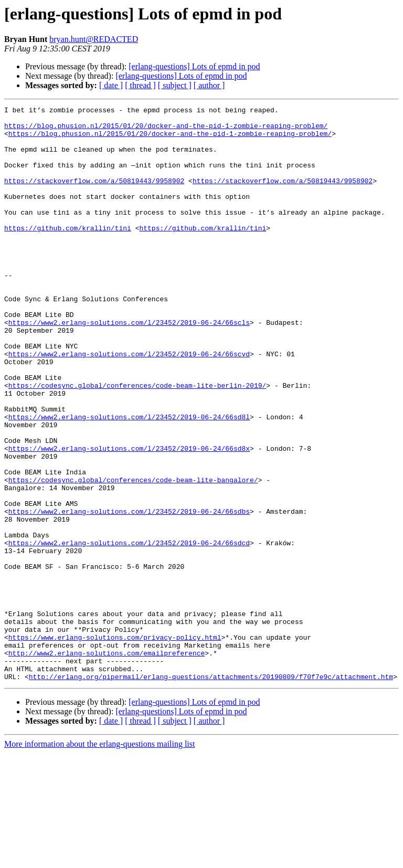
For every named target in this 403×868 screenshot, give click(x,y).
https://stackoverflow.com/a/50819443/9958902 (94, 196)
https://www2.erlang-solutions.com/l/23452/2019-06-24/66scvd (129, 404)
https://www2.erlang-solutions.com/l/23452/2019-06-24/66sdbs (129, 593)
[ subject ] (175, 85)
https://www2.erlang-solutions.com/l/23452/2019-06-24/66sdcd (129, 631)
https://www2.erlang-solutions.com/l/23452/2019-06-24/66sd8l (129, 480)
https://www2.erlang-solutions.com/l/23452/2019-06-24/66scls (129, 366)
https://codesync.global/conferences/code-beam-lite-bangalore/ (133, 555)
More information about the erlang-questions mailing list (99, 859)
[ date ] (111, 85)
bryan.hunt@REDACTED (94, 39)
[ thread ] (140, 85)
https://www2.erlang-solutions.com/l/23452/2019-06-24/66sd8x (129, 517)
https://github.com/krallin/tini (68, 253)
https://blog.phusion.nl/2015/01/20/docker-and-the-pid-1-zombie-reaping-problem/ (166, 130)
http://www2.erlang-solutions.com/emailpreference (107, 763)
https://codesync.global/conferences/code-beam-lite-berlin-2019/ (137, 442)
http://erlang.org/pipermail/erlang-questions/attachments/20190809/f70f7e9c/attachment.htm (211, 791)
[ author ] (209, 85)
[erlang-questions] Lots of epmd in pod (194, 66)
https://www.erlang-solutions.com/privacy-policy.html (115, 744)
